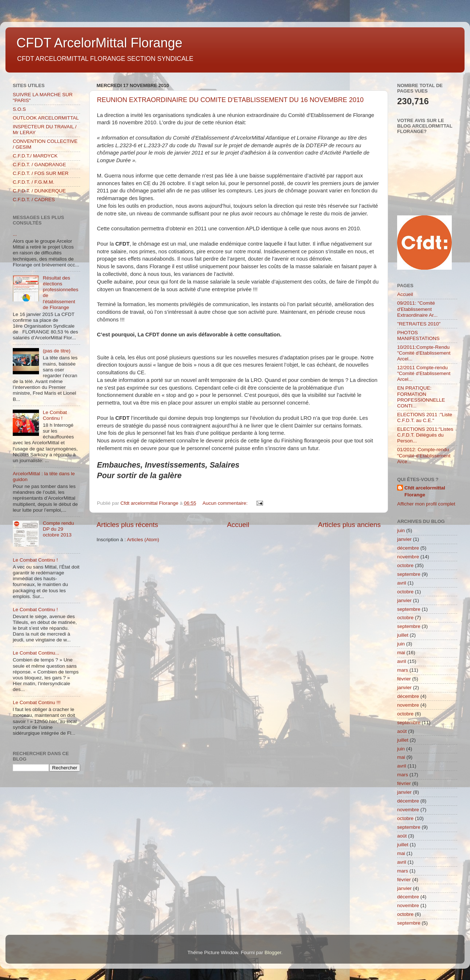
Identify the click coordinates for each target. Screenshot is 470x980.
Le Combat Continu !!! (37, 702)
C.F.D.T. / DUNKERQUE (39, 191)
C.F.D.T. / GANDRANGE (39, 165)
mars (403, 670)
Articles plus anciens (349, 525)
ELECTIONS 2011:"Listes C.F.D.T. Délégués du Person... (425, 435)
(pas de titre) (56, 351)
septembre (409, 574)
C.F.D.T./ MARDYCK (35, 156)
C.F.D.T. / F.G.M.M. (34, 182)
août (402, 731)
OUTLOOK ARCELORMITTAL (46, 118)
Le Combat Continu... (36, 653)
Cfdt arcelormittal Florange (425, 491)
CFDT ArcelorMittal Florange (99, 43)
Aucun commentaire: (226, 503)
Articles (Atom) (143, 540)
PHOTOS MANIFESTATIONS (418, 335)
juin (401, 530)
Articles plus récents (127, 525)
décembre (408, 548)
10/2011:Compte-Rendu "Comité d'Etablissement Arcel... (424, 353)
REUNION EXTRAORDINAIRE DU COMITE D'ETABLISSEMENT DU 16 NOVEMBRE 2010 (230, 100)
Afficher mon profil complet (426, 504)
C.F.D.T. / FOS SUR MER (41, 173)
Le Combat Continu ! (55, 415)
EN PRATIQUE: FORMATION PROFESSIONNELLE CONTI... (421, 397)
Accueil (238, 525)
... (15, 234)
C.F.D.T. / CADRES (34, 200)
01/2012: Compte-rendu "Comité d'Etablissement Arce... (424, 455)
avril (402, 583)
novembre (408, 557)
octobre (405, 565)
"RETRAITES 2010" (419, 324)
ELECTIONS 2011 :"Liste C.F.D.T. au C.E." (425, 417)
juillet (403, 635)
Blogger (273, 952)
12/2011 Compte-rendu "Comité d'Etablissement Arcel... (424, 373)
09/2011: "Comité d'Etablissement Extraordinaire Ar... (417, 309)
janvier (404, 539)
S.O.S (19, 109)
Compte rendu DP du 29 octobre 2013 (58, 529)
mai (401, 653)
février (404, 679)
